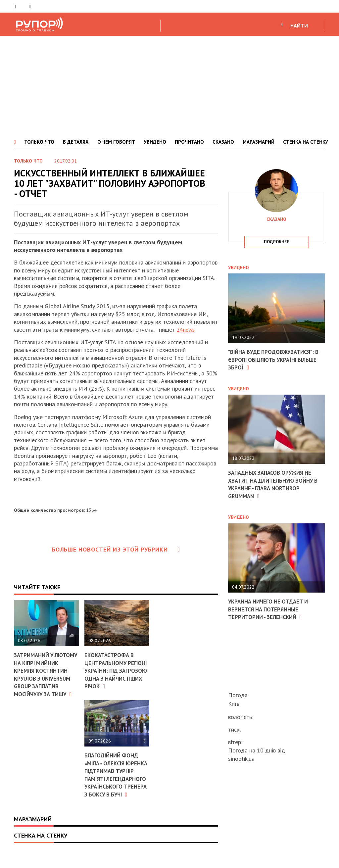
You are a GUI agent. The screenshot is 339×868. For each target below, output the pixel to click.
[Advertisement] (169, 86)
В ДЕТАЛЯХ (76, 142)
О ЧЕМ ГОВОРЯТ (116, 142)
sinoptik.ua (241, 759)
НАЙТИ (299, 25)
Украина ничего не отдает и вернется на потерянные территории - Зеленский (271, 609)
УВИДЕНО (155, 142)
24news (187, 330)
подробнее (276, 242)
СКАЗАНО (223, 142)
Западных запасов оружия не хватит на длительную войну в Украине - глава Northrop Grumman (274, 484)
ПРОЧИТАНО (189, 142)
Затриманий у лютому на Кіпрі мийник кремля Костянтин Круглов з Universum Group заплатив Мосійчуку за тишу (46, 678)
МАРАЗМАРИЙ (259, 142)
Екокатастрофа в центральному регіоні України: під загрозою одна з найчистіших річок (117, 671)
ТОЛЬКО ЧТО (39, 142)
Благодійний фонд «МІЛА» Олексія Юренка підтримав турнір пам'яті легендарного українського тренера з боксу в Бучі (113, 782)
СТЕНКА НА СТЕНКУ (306, 142)
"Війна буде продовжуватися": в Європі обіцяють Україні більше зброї (275, 360)
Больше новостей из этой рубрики (116, 549)
